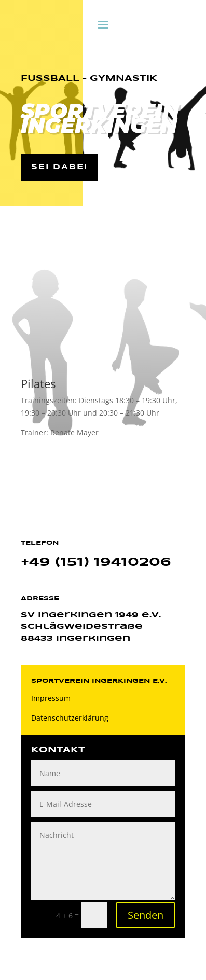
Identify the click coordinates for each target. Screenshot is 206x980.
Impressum (51, 698)
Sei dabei (59, 167)
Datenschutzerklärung (70, 718)
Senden (146, 915)
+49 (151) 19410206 (96, 563)
